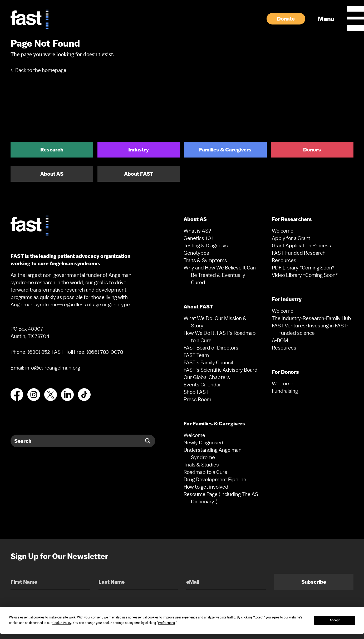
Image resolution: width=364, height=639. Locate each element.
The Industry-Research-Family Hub (311, 318)
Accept (335, 620)
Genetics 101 (198, 238)
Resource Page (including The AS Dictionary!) (221, 498)
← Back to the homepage (38, 70)
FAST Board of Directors (211, 348)
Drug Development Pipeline (215, 479)
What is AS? (197, 231)
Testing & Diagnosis (206, 245)
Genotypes (196, 253)
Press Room (197, 399)
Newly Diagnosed (203, 443)
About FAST (139, 174)
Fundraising (285, 391)
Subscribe (314, 582)
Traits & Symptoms (205, 260)
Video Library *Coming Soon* (305, 275)
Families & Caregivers (225, 150)
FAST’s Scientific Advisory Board (221, 370)
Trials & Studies (201, 465)
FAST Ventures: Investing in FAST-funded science (310, 329)
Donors (312, 150)
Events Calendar (202, 385)
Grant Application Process (301, 245)
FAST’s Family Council (208, 362)
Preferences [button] (166, 623)
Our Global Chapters (207, 377)
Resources (284, 260)
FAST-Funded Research (299, 253)
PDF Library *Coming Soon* (303, 268)
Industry (139, 150)
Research (52, 150)
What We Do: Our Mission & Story (215, 322)
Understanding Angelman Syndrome (213, 454)
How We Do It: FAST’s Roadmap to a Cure (220, 337)
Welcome (194, 435)
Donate (286, 19)
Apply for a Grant (291, 238)
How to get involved (206, 487)
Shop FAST (196, 392)
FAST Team (196, 355)
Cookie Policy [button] (62, 623)
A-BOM (280, 340)
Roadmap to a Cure (205, 472)
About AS (52, 174)
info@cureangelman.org (53, 368)
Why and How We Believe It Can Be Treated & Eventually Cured (220, 275)
